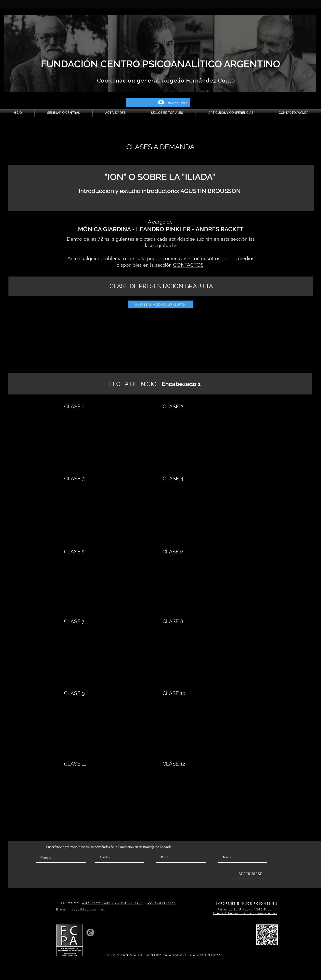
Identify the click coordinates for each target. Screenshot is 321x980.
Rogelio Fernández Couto (198, 81)
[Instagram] (90, 932)
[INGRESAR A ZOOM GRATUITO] (160, 304)
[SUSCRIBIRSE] (250, 874)
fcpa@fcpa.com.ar (89, 909)
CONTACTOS (188, 265)
